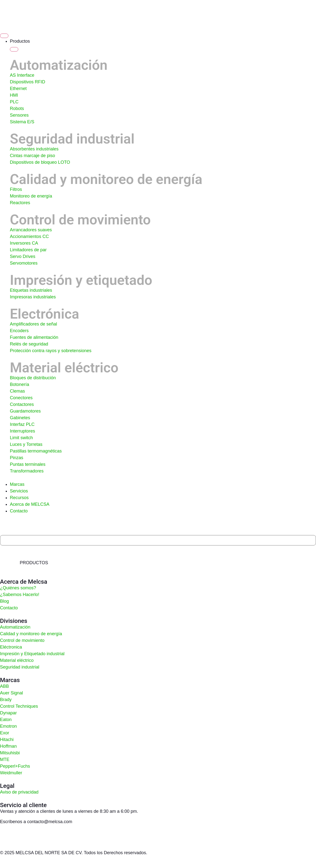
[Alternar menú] (4, 36)
